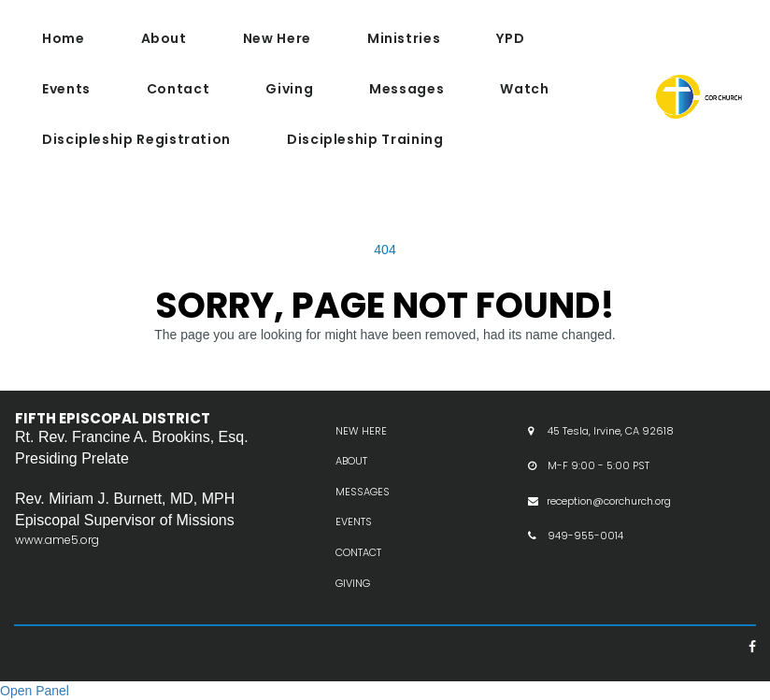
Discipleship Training (365, 139)
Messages (406, 89)
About (164, 38)
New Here (277, 38)
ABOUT (351, 479)
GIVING (353, 601)
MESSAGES (363, 510)
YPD (510, 38)
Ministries (404, 38)
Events (66, 89)
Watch (524, 89)
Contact (178, 89)
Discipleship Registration (136, 139)
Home (64, 38)
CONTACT (358, 571)
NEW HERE (361, 449)
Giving (289, 89)
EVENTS (354, 540)
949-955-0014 (585, 554)
